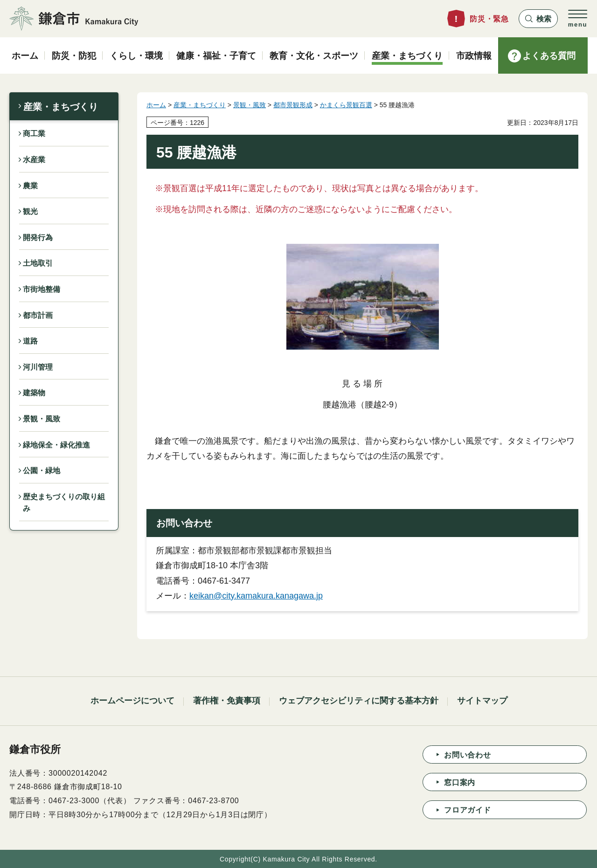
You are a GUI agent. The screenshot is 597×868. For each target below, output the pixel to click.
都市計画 (38, 315)
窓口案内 (460, 782)
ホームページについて (132, 701)
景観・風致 (42, 419)
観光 (30, 211)
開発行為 (38, 238)
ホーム (156, 105)
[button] (538, 19)
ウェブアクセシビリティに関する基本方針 (359, 701)
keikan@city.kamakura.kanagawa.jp (256, 596)
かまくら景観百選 (346, 105)
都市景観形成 (293, 105)
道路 (30, 341)
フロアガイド (468, 810)
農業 (30, 186)
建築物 (34, 393)
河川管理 (38, 367)
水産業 (34, 160)
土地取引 (38, 263)
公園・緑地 (42, 471)
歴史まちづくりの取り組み (64, 503)
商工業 (34, 134)
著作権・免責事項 (227, 701)
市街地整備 (42, 289)
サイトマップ (482, 701)
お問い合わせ (468, 755)
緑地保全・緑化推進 (56, 445)
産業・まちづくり (61, 107)
